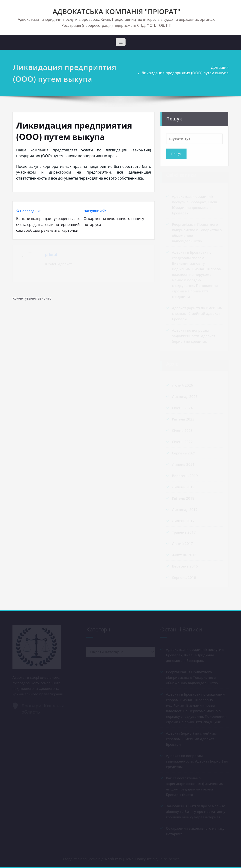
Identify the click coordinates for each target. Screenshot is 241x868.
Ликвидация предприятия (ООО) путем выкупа (182, 73)
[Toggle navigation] (121, 42)
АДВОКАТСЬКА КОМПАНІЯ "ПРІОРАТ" (116, 11)
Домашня (217, 67)
